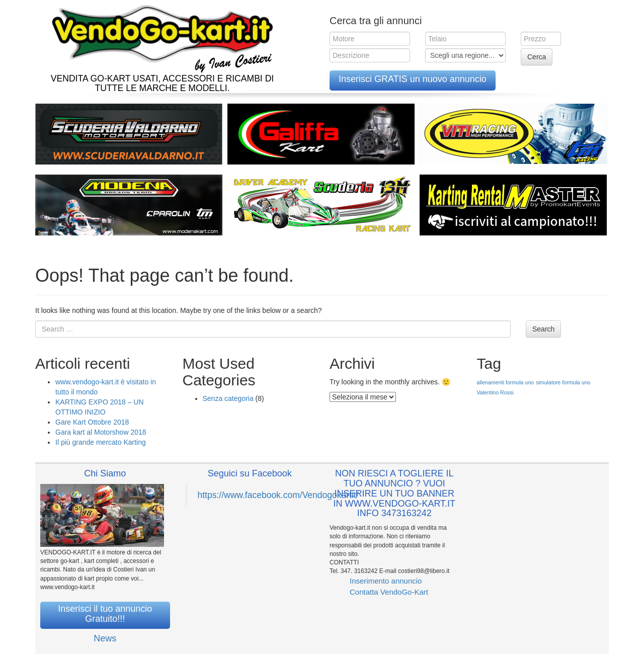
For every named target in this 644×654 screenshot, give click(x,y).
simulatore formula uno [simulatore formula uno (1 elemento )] (563, 382)
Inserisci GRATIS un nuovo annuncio (413, 79)
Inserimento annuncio (386, 581)
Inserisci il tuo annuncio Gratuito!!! (105, 614)
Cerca (537, 57)
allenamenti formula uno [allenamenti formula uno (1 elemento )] (506, 382)
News (105, 638)
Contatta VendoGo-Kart (389, 592)
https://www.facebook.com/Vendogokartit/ (278, 495)
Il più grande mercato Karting (101, 442)
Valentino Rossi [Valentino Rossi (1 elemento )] (495, 392)
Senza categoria (228, 398)
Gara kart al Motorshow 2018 (101, 432)
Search (543, 329)
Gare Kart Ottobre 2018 (92, 422)
